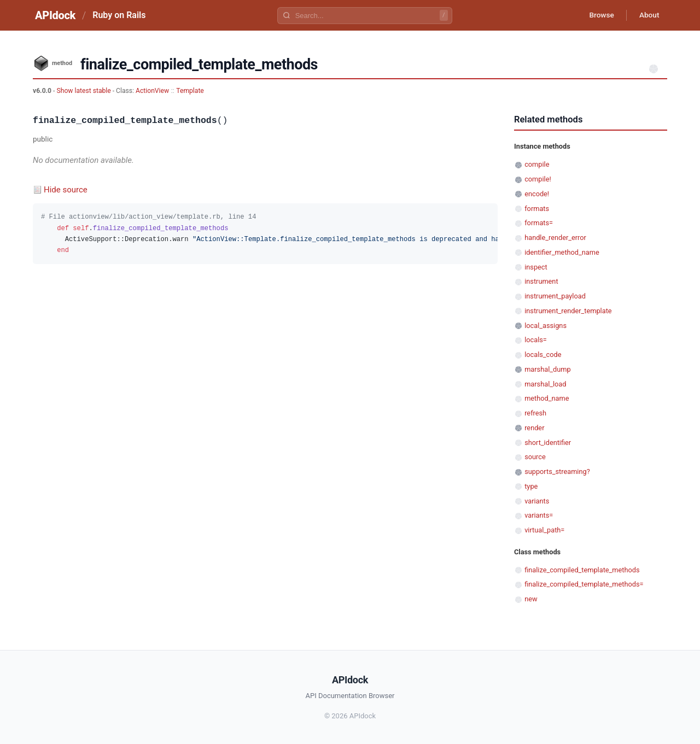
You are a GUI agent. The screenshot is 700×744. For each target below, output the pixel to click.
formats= (539, 223)
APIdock (55, 15)
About (648, 15)
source (535, 457)
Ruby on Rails (119, 15)
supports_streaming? (557, 471)
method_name (547, 398)
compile (537, 164)
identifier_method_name (562, 252)
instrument (541, 281)
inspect (536, 267)
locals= (536, 340)
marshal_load (545, 384)
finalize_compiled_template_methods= (584, 584)
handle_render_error (555, 238)
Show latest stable (84, 91)
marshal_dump (547, 369)
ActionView (152, 91)
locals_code (543, 355)
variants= (539, 515)
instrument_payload (555, 296)
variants (537, 501)
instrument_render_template (568, 311)
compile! (538, 179)
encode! (537, 194)
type (531, 486)
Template (190, 91)
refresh (535, 413)
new (531, 599)
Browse (599, 15)
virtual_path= (544, 530)
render (534, 428)
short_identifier (548, 443)
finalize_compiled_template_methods (582, 570)
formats (537, 209)
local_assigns (546, 326)
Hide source (66, 190)
